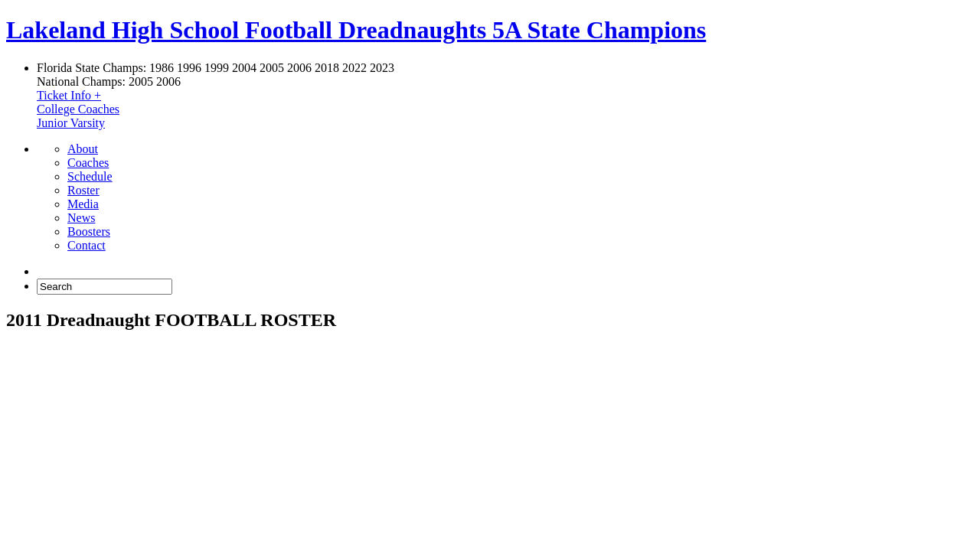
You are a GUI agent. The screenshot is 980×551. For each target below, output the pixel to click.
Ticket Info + (69, 95)
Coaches (88, 163)
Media (83, 204)
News (81, 218)
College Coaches (78, 109)
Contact (87, 245)
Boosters (89, 231)
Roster (83, 190)
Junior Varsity (71, 123)
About (83, 149)
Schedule (90, 176)
